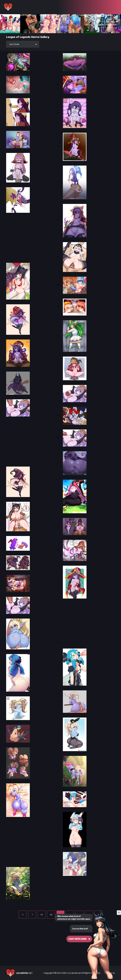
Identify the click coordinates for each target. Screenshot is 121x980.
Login (101, 25)
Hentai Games (79, 15)
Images (10, 15)
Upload (32, 15)
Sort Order (14, 44)
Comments (46, 15)
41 (42, 915)
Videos (21, 15)
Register (111, 25)
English (109, 15)
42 (51, 915)
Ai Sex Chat (61, 15)
